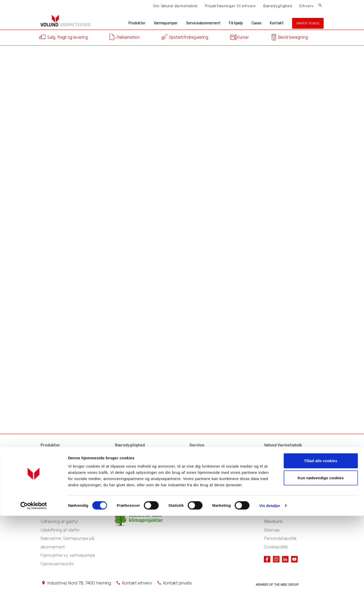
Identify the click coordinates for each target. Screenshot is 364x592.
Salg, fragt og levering (67, 37)
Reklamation (128, 37)
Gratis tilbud (308, 23)
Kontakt (277, 23)
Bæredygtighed (277, 6)
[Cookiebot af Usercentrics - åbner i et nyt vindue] (34, 582)
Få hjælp (236, 23)
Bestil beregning (293, 37)
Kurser (243, 37)
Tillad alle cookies (321, 537)
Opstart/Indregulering (188, 37)
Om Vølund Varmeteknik (175, 6)
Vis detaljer (270, 582)
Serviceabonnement (203, 23)
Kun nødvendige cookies (321, 554)
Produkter (137, 23)
